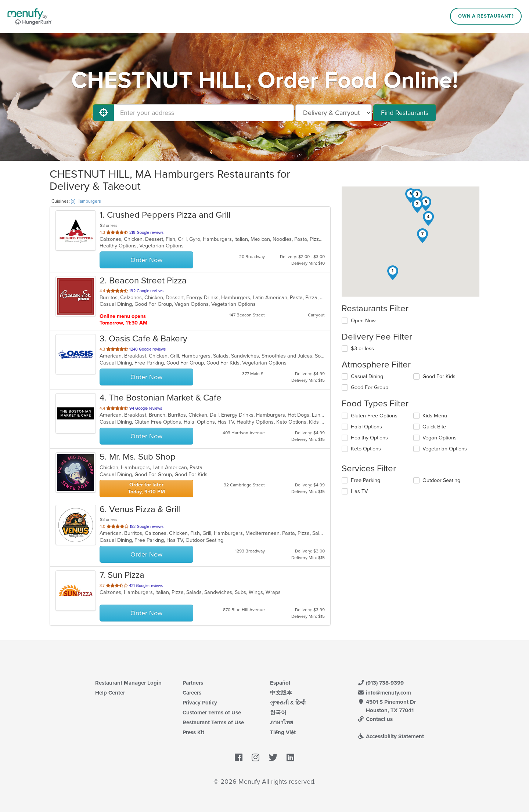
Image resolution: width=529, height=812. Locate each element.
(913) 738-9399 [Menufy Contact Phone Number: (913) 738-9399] (381, 683)
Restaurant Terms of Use (213, 722)
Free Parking (366, 480)
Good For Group (370, 387)
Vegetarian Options (445, 449)
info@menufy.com (384, 693)
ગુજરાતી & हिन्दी (288, 703)
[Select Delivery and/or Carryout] (334, 113)
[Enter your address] (204, 113)
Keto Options (366, 449)
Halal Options (366, 427)
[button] (393, 273)
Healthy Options (369, 438)
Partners (193, 683)
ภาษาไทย (282, 722)
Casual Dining (367, 376)
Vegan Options (440, 438)
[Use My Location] (104, 113)
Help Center (110, 693)
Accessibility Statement (391, 736)
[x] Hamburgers (86, 201)
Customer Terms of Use (212, 713)
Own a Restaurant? (486, 16)
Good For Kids (439, 376)
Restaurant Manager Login (128, 683)
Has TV (359, 491)
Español (280, 683)
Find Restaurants (405, 113)
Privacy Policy (200, 703)
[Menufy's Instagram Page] (255, 758)
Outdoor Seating (441, 480)
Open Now (363, 321)
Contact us (375, 719)
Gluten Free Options (374, 416)
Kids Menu (435, 416)
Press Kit (193, 732)
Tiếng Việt (283, 732)
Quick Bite (434, 427)
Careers (192, 693)
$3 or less (362, 349)
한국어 (278, 713)
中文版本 (281, 693)
